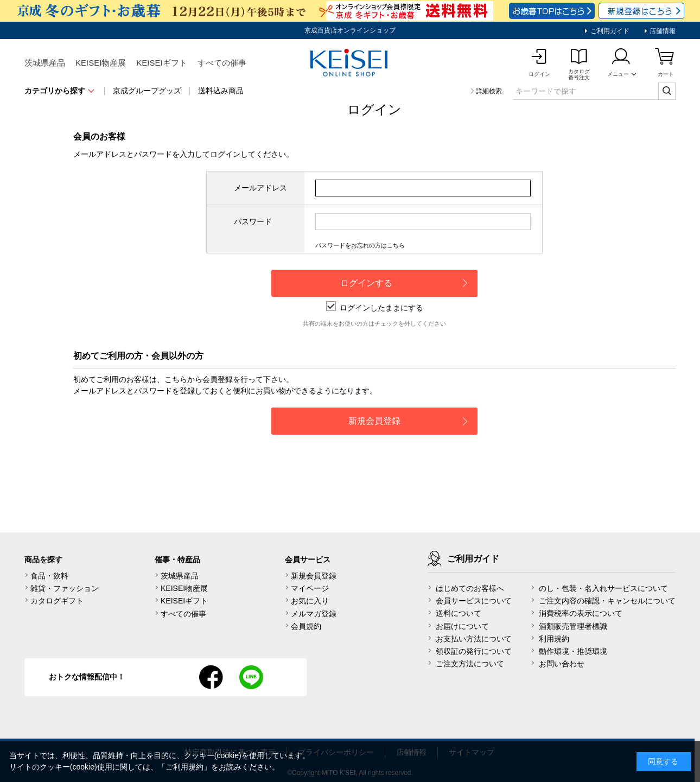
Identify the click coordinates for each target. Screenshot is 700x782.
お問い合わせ (562, 664)
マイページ (310, 588)
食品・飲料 (49, 576)
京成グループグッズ (147, 91)
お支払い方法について (474, 639)
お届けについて (462, 626)
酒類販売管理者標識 (573, 626)
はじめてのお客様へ (470, 588)
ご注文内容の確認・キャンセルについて (607, 601)
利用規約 (554, 639)
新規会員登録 (314, 576)
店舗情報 (662, 31)
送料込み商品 (221, 91)
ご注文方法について (470, 664)
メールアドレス (260, 188)
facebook (211, 677)
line (251, 677)
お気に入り (310, 601)
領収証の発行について (474, 651)
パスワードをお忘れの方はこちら (360, 245)
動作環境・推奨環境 (573, 651)
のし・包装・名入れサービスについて (603, 588)
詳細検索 (489, 91)
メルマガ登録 (314, 614)
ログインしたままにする (375, 308)
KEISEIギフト (161, 63)
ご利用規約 (184, 767)
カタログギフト (57, 601)
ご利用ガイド (609, 31)
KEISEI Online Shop (350, 63)
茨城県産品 (45, 63)
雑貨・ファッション (65, 588)
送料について (459, 613)
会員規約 (306, 626)
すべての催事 (222, 63)
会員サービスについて (474, 601)
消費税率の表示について (581, 613)
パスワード (253, 221)
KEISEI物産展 (101, 63)
